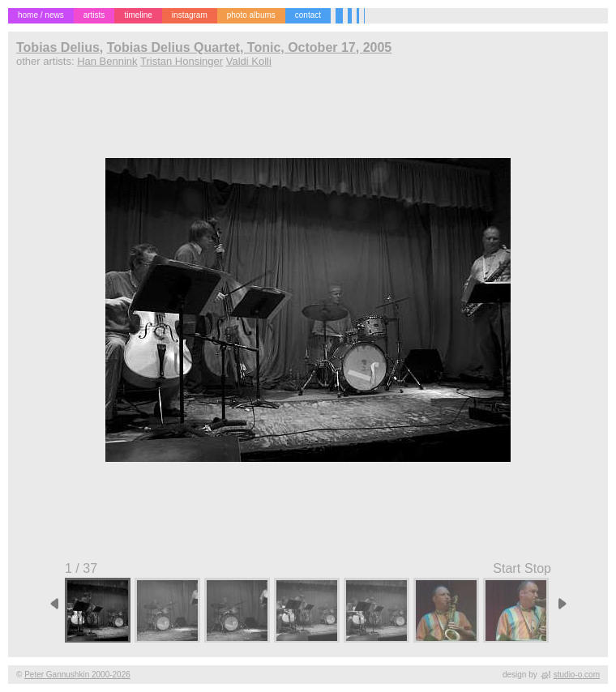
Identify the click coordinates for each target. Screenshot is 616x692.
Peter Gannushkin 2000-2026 (77, 675)
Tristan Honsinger (182, 61)
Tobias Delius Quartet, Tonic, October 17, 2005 (250, 47)
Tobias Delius (58, 47)
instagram (190, 15)
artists (94, 15)
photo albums (251, 15)
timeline (138, 15)
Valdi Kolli (249, 61)
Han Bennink (107, 61)
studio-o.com (577, 675)
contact (308, 15)
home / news (41, 15)
